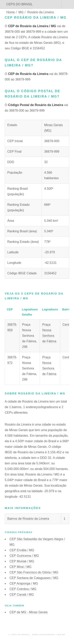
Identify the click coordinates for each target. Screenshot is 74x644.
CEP (22, 550)
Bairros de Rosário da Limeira (28, 519)
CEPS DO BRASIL (19, 4)
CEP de (29, 612)
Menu (68, 4)
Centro (67, 325)
